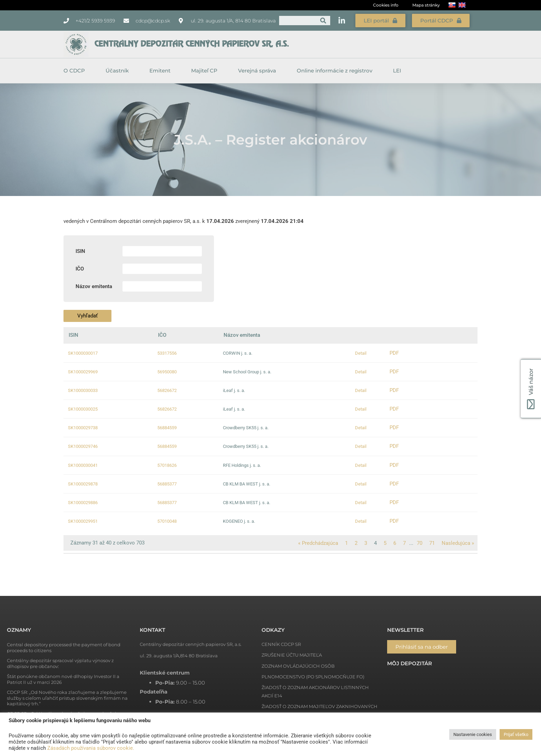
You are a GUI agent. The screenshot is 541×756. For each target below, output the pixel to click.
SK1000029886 (83, 503)
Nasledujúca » (458, 543)
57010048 (167, 521)
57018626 (167, 465)
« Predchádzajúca (318, 543)
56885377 (167, 484)
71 (432, 543)
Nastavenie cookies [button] (473, 734)
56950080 (167, 372)
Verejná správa (259, 71)
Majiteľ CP (206, 71)
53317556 (167, 353)
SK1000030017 (83, 353)
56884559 (167, 428)
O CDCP (76, 71)
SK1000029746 (83, 446)
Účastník (119, 71)
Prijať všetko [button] (516, 734)
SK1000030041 (83, 465)
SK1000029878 (83, 484)
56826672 (167, 390)
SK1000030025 (83, 409)
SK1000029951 (83, 521)
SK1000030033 (83, 390)
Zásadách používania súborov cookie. (91, 748)
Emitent (162, 71)
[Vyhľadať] (323, 21)
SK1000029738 (83, 428)
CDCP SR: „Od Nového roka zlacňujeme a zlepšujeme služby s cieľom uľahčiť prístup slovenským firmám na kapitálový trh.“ (67, 698)
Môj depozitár (410, 663)
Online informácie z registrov (336, 71)
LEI (397, 71)
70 (420, 543)
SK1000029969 (83, 372)
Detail (361, 353)
